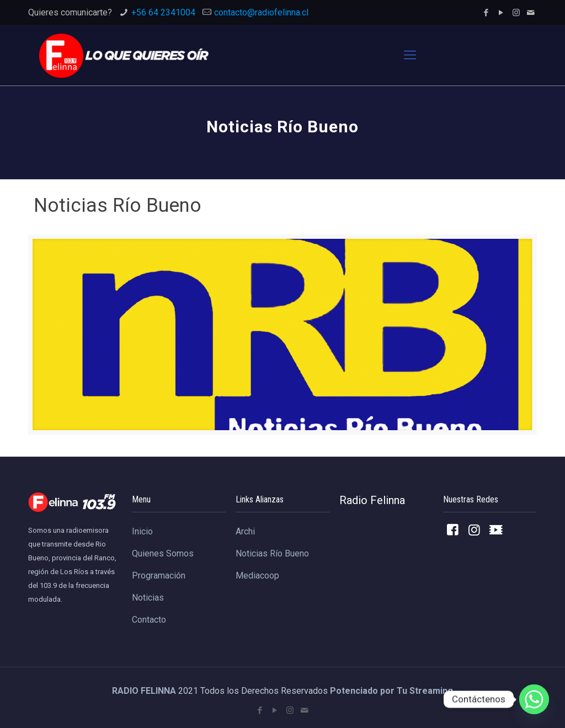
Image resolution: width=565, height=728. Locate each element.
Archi (245, 531)
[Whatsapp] (534, 699)
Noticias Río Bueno (272, 553)
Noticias (148, 598)
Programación (159, 576)
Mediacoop (257, 576)
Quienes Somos (163, 553)
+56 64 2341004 (163, 12)
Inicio (142, 531)
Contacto (149, 620)
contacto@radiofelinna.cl (261, 12)
